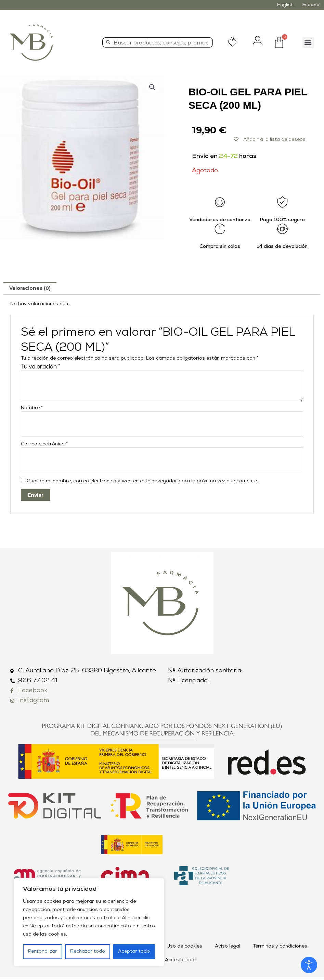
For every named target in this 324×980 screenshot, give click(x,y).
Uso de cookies (184, 949)
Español (311, 5)
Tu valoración (41, 367)
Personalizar (43, 951)
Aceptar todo (134, 951)
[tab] (30, 288)
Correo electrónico (44, 446)
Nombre (32, 408)
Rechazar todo (88, 951)
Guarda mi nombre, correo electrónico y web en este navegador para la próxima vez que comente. (142, 484)
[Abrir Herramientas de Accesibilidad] (309, 965)
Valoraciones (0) (30, 288)
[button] (308, 43)
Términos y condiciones (280, 949)
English (285, 5)
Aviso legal (228, 949)
